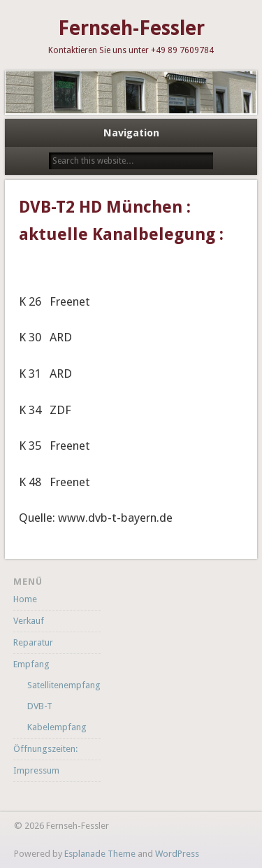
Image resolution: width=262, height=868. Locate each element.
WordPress (177, 854)
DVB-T (40, 706)
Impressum (36, 770)
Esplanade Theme (100, 854)
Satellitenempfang (64, 685)
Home (25, 599)
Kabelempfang (57, 727)
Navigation (131, 133)
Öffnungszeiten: (45, 749)
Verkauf (29, 621)
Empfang (31, 664)
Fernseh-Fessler (131, 28)
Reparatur (33, 642)
